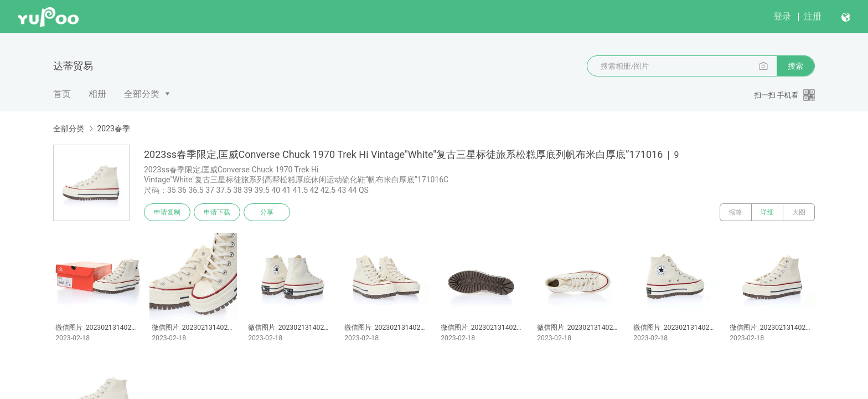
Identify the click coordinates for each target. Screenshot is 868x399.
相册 (97, 94)
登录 (782, 16)
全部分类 (142, 94)
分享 (267, 212)
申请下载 (217, 212)
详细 (767, 212)
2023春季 (113, 129)
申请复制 (167, 212)
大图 (799, 212)
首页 (62, 94)
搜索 (795, 66)
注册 (813, 16)
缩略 (736, 212)
